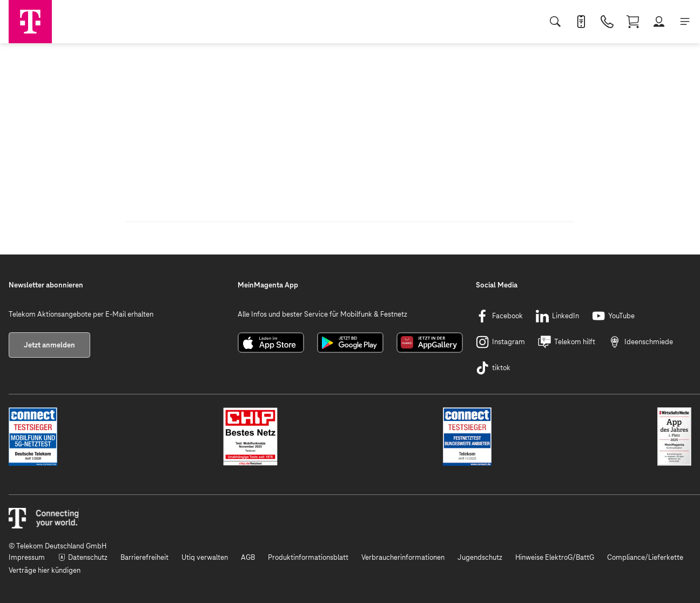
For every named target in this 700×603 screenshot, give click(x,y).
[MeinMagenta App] (581, 22)
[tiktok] (493, 368)
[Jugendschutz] (480, 558)
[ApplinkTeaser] (271, 350)
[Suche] (555, 22)
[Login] (659, 22)
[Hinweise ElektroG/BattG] (555, 558)
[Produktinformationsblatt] (308, 558)
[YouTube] (613, 316)
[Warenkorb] (633, 22)
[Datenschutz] (83, 558)
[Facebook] (499, 316)
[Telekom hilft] (567, 342)
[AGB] (248, 558)
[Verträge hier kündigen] (45, 571)
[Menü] (685, 22)
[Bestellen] (607, 22)
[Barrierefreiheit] (144, 558)
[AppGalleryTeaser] (430, 350)
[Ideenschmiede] (641, 342)
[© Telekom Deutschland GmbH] (350, 546)
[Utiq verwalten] (205, 558)
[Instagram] (500, 342)
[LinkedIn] (557, 316)
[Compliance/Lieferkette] (645, 558)
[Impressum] (27, 558)
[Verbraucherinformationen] (403, 558)
